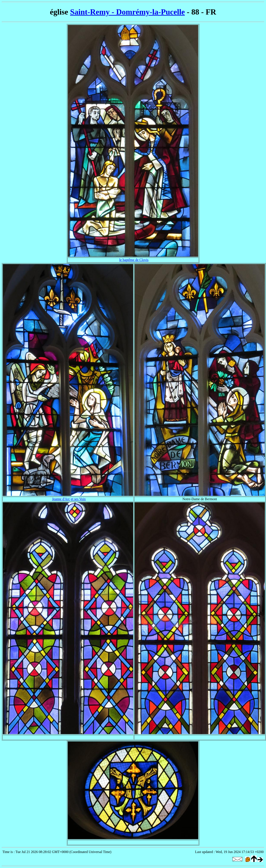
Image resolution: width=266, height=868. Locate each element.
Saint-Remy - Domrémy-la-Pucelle (128, 12)
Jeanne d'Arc (61, 499)
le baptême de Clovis (134, 260)
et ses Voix (78, 499)
